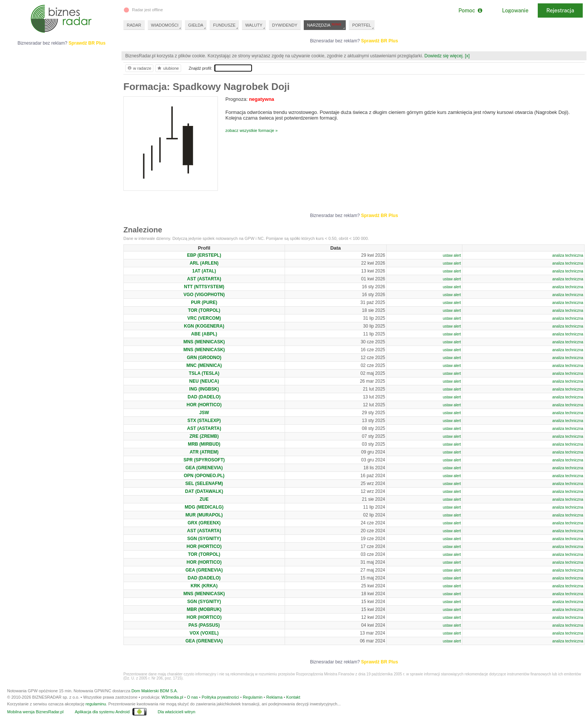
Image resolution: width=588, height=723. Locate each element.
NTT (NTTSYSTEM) (204, 287)
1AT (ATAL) (204, 271)
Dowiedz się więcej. (444, 56)
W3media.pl (172, 697)
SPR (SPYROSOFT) (204, 460)
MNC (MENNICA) (204, 365)
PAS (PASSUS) (204, 625)
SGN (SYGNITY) (204, 539)
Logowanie (515, 10)
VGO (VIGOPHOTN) (204, 295)
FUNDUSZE (224, 25)
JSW (204, 413)
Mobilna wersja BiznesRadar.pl (35, 712)
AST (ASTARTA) (204, 279)
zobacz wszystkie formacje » (251, 130)
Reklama (274, 697)
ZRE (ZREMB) (204, 436)
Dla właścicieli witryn (177, 712)
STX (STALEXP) (204, 421)
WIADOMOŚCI (165, 25)
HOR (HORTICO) (204, 405)
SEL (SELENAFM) (204, 483)
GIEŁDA (196, 25)
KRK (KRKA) (204, 586)
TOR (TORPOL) (204, 310)
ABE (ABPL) (204, 334)
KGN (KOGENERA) (204, 326)
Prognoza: (250, 99)
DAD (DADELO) (204, 397)
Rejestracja (560, 10)
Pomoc (470, 10)
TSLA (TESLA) (204, 373)
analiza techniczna (568, 255)
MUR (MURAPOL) (204, 515)
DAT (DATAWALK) (204, 491)
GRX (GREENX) (204, 523)
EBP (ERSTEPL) (204, 255)
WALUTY (254, 25)
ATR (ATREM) (204, 452)
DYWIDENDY (285, 25)
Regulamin (253, 697)
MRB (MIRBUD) (204, 444)
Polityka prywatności (220, 697)
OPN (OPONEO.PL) (204, 476)
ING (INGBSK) (204, 389)
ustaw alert (452, 255)
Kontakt (293, 697)
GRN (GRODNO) (204, 358)
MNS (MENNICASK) (204, 342)
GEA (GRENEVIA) (204, 468)
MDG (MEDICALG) (204, 507)
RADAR (134, 25)
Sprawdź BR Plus (380, 41)
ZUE (204, 499)
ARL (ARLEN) (204, 263)
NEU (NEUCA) (204, 381)
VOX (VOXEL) (204, 633)
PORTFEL (362, 25)
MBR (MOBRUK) (204, 609)
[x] (467, 56)
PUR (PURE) (204, 302)
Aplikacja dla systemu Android (102, 712)
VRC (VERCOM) (204, 318)
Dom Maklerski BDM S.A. (154, 691)
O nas (192, 697)
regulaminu (96, 704)
